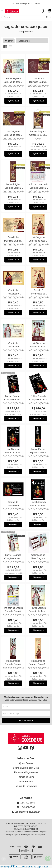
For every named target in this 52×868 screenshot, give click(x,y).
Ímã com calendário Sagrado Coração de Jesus (38, 186)
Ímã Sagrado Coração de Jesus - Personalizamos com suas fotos (13, 134)
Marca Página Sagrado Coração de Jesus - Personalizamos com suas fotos (13, 186)
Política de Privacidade (26, 786)
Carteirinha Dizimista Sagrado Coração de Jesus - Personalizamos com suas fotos (38, 81)
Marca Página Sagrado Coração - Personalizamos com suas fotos (38, 663)
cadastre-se (35, 4)
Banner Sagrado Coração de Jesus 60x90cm (38, 134)
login (26, 4)
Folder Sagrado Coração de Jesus (38, 398)
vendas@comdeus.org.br (26, 812)
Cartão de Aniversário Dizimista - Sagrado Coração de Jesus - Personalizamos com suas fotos (13, 292)
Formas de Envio (26, 777)
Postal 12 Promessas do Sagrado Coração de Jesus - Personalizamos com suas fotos (38, 292)
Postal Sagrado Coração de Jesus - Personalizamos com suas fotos (13, 81)
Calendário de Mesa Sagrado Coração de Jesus (38, 557)
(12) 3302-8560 (26, 803)
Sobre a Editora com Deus (26, 768)
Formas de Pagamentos (26, 772)
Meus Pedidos (26, 781)
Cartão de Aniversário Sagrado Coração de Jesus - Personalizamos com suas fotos (13, 345)
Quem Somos (26, 763)
